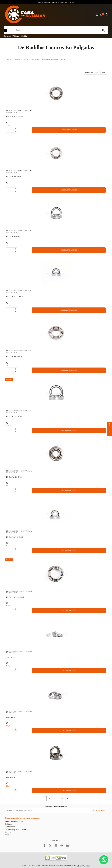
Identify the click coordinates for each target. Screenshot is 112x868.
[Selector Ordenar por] (92, 73)
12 (104, 73)
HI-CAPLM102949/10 (15, 597)
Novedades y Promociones (16, 829)
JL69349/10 (11, 657)
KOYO (15, 112)
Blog (7, 835)
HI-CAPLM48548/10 (15, 116)
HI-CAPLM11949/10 (15, 537)
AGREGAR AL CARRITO (69, 130)
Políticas (8, 824)
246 (62, 799)
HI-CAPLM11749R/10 (15, 297)
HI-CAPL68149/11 (14, 177)
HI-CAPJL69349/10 (14, 417)
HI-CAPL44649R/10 (14, 357)
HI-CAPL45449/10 (14, 237)
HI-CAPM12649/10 (14, 477)
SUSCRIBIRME (99, 810)
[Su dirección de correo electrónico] (48, 810)
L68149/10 (11, 777)
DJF (14, 773)
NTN (14, 653)
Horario (8, 832)
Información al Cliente (14, 821)
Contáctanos (10, 827)
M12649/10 (11, 717)
